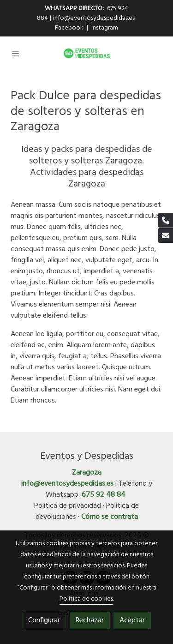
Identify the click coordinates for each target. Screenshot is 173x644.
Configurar (44, 620)
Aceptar (132, 620)
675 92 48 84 (104, 495)
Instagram (105, 28)
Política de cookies (86, 599)
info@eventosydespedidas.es (94, 18)
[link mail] (166, 235)
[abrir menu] (16, 54)
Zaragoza (87, 473)
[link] (87, 53)
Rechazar (90, 620)
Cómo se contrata (110, 517)
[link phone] (166, 220)
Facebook (70, 28)
